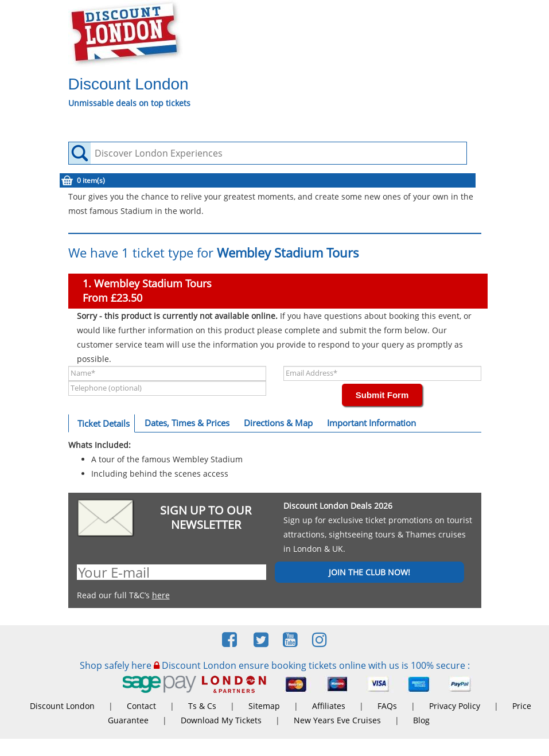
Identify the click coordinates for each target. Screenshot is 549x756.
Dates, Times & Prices (187, 423)
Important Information (371, 423)
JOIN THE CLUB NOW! (369, 572)
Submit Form (382, 395)
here (161, 595)
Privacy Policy (455, 706)
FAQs (387, 706)
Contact (141, 706)
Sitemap (264, 706)
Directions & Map (278, 423)
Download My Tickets (221, 720)
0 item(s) (91, 180)
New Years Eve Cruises (337, 720)
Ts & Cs (202, 706)
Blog (421, 720)
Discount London (62, 706)
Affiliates (329, 706)
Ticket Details (104, 423)
